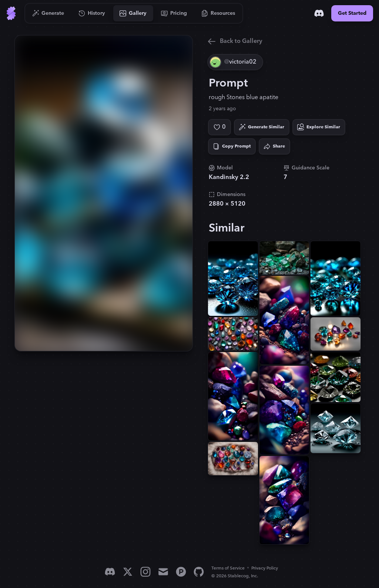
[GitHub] (199, 572)
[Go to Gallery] (133, 13)
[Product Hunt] (181, 572)
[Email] (163, 572)
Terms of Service (228, 568)
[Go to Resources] (218, 13)
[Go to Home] (11, 13)
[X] (128, 572)
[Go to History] (92, 13)
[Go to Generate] (48, 13)
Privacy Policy (265, 568)
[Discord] (319, 13)
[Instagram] (145, 572)
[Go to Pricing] (174, 13)
